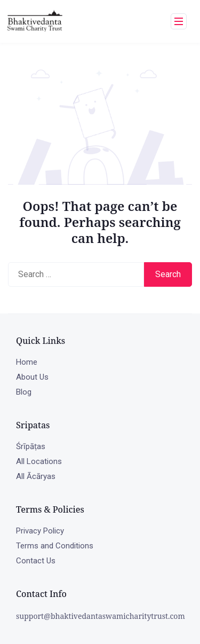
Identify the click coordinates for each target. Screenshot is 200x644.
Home (27, 362)
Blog (24, 392)
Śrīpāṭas (31, 446)
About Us (32, 377)
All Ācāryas (36, 476)
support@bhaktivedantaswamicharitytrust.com (101, 616)
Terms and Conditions (55, 546)
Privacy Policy (40, 531)
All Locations (39, 461)
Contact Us (36, 561)
